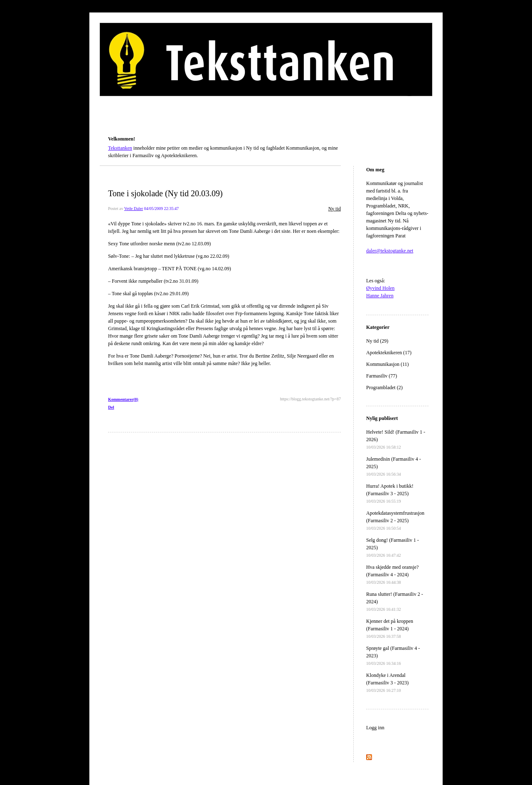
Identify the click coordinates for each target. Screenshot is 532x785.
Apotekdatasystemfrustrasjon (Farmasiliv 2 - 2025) (395, 520)
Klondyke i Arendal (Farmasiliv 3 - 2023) (387, 683)
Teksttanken (118, 127)
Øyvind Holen (380, 288)
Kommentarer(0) (123, 399)
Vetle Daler (134, 209)
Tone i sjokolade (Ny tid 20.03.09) (165, 193)
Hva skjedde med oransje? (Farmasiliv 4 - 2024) (392, 574)
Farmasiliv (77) (382, 376)
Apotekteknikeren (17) (389, 353)
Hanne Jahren (380, 296)
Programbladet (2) (384, 388)
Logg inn (375, 728)
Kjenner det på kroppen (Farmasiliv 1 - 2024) (390, 628)
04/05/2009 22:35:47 (161, 209)
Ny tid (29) (377, 341)
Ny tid (335, 209)
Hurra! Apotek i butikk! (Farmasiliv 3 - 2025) (390, 493)
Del (111, 407)
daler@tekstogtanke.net (390, 251)
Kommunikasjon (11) (388, 364)
